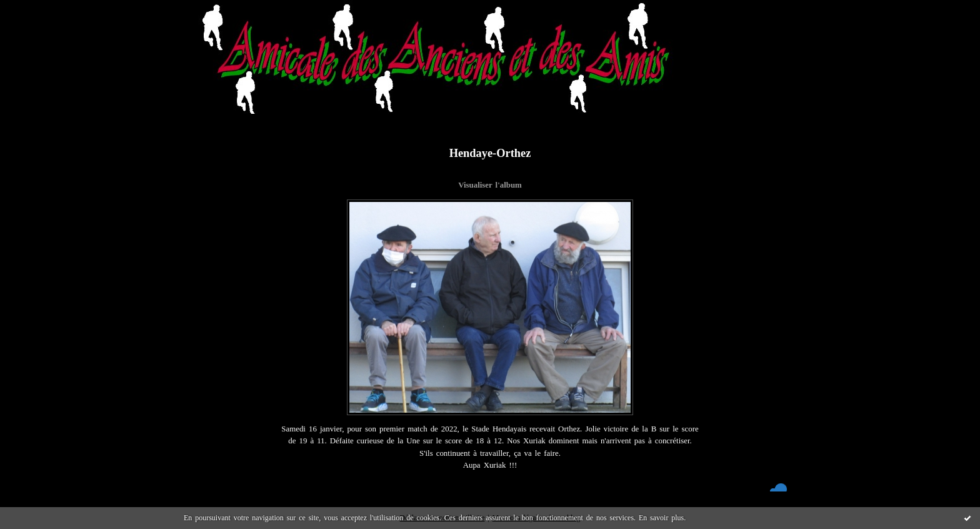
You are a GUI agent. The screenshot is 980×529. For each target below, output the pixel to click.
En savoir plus (661, 518)
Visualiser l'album (490, 185)
